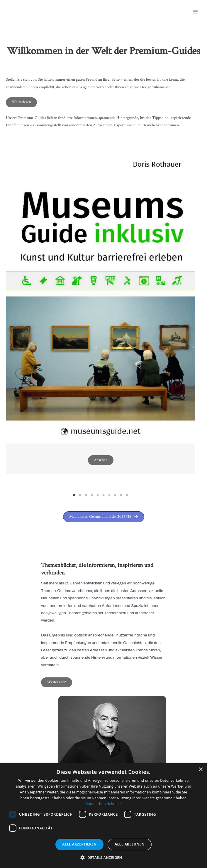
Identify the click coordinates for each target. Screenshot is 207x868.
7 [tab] (109, 495)
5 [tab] (98, 495)
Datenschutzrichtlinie (104, 804)
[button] (104, 517)
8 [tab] (115, 495)
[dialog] (103, 816)
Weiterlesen (21, 102)
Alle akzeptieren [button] (79, 844)
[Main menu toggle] (195, 12)
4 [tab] (92, 495)
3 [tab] (86, 495)
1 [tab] (74, 495)
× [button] (200, 770)
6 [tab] (103, 495)
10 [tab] (127, 495)
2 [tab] (80, 495)
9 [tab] (121, 495)
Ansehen (101, 460)
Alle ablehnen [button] (130, 844)
